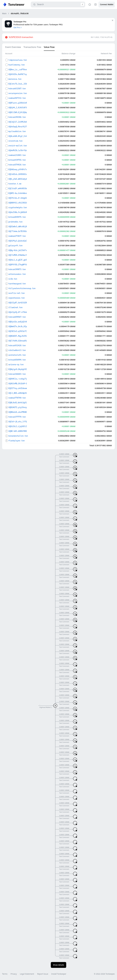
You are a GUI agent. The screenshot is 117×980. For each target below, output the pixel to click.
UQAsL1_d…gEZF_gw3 (18, 260)
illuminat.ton (15, 307)
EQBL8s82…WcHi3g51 (18, 403)
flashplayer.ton (17, 441)
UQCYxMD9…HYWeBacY (18, 255)
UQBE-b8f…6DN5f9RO (18, 431)
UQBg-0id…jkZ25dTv (18, 250)
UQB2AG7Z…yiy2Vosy (18, 407)
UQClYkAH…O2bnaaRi (18, 341)
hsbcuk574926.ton (17, 165)
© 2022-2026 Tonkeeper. (104, 974)
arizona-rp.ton (16, 365)
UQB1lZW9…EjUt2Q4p (18, 112)
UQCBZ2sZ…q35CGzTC (18, 331)
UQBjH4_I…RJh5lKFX (18, 108)
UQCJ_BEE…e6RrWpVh (18, 393)
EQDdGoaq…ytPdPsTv (18, 169)
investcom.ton (15, 141)
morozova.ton (15, 79)
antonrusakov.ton (17, 274)
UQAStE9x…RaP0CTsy (18, 74)
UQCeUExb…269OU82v (18, 174)
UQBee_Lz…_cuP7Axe (18, 70)
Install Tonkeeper (59, 974)
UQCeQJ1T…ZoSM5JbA (18, 122)
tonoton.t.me (15, 184)
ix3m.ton (13, 279)
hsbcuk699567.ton (17, 317)
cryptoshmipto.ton (18, 207)
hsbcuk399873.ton (17, 269)
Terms (5, 974)
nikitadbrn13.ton (17, 350)
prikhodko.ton (15, 222)
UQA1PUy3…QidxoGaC (18, 241)
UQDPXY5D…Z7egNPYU (18, 265)
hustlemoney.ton (17, 65)
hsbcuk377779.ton (17, 417)
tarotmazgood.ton (17, 284)
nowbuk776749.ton (17, 398)
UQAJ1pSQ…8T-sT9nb (18, 312)
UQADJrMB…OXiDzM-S (18, 384)
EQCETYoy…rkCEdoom (18, 388)
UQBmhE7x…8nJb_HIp (18, 326)
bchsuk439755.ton (17, 160)
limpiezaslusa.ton (18, 60)
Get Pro (18, 27)
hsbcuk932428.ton (17, 345)
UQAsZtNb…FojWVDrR (18, 212)
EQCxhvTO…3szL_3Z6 (18, 84)
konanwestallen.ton (18, 436)
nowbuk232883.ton (17, 155)
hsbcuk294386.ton (17, 117)
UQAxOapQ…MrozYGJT (18, 127)
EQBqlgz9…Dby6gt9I (18, 369)
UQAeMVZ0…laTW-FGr (18, 150)
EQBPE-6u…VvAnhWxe (18, 193)
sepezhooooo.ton (17, 298)
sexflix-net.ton (17, 293)
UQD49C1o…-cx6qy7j (18, 379)
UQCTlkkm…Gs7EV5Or (18, 231)
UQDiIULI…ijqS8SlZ (18, 426)
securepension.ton (18, 93)
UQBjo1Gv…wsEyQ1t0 (18, 322)
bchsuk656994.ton (17, 360)
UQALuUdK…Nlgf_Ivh (18, 136)
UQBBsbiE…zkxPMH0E (18, 412)
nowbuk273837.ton (17, 236)
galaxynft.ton (15, 246)
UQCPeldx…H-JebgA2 (18, 198)
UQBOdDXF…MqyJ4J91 (18, 336)
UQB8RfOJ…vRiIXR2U (18, 203)
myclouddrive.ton (17, 131)
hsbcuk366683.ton (17, 374)
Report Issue (43, 974)
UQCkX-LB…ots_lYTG (18, 422)
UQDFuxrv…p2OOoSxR (18, 103)
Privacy (14, 974)
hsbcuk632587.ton (17, 89)
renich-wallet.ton (18, 146)
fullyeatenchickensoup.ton (22, 288)
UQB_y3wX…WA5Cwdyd (18, 179)
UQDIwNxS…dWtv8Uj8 (18, 227)
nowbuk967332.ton (17, 98)
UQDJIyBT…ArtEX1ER (18, 303)
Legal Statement (27, 974)
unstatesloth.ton (17, 355)
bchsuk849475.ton (17, 217)
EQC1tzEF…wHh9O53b (18, 188)
